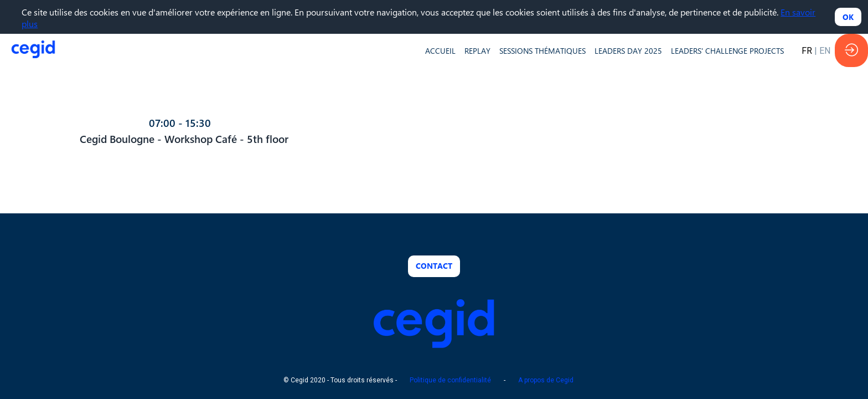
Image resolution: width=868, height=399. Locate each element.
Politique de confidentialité (450, 381)
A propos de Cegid (546, 381)
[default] (440, 50)
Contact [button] (434, 266)
